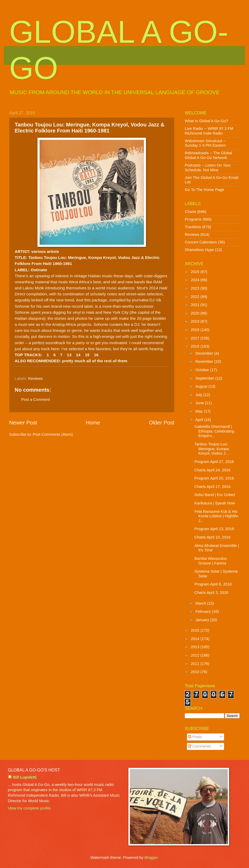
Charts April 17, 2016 (212, 487)
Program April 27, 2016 (214, 462)
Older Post (162, 422)
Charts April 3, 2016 (211, 593)
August (202, 386)
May (199, 411)
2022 (196, 297)
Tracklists (193, 227)
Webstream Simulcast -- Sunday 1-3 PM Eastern (205, 143)
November (205, 361)
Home (93, 422)
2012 (196, 655)
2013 (196, 647)
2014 (196, 639)
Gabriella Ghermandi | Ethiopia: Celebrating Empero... (214, 431)
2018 (196, 330)
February (204, 611)
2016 (196, 346)
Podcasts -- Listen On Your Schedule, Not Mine (208, 168)
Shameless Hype (199, 250)
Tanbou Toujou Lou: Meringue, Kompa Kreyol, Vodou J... (212, 449)
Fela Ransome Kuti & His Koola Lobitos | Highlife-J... (217, 516)
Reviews (36, 379)
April (200, 420)
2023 (196, 288)
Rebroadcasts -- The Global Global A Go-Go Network (209, 155)
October (203, 370)
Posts (195, 737)
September (205, 378)
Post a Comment (36, 400)
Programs (193, 219)
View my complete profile (29, 808)
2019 (196, 321)
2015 (196, 630)
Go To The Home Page (204, 190)
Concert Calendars (201, 242)
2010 (196, 672)
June (200, 403)
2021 (196, 305)
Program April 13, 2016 (214, 529)
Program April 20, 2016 (214, 478)
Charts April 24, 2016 (212, 470)
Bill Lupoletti (25, 777)
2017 (196, 338)
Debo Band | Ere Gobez (215, 495)
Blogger (151, 858)
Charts (190, 212)
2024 (196, 280)
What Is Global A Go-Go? (206, 121)
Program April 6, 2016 (213, 584)
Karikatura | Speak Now (215, 503)
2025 (196, 272)
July (199, 395)
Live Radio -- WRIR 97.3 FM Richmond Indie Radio (209, 131)
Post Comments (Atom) (53, 434)
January (203, 620)
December (205, 353)
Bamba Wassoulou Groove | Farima (211, 561)
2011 (196, 664)
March (201, 603)
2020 (196, 313)
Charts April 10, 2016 (212, 537)
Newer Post (23, 422)
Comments (199, 746)
